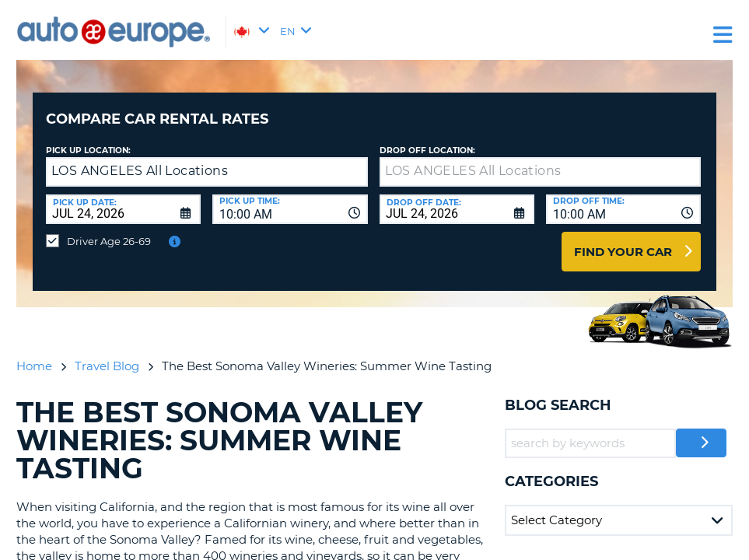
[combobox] (290, 198)
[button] (352, 161)
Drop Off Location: (427, 139)
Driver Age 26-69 (109, 229)
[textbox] (541, 160)
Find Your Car (623, 240)
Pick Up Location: (88, 139)
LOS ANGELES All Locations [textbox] (140, 159)
